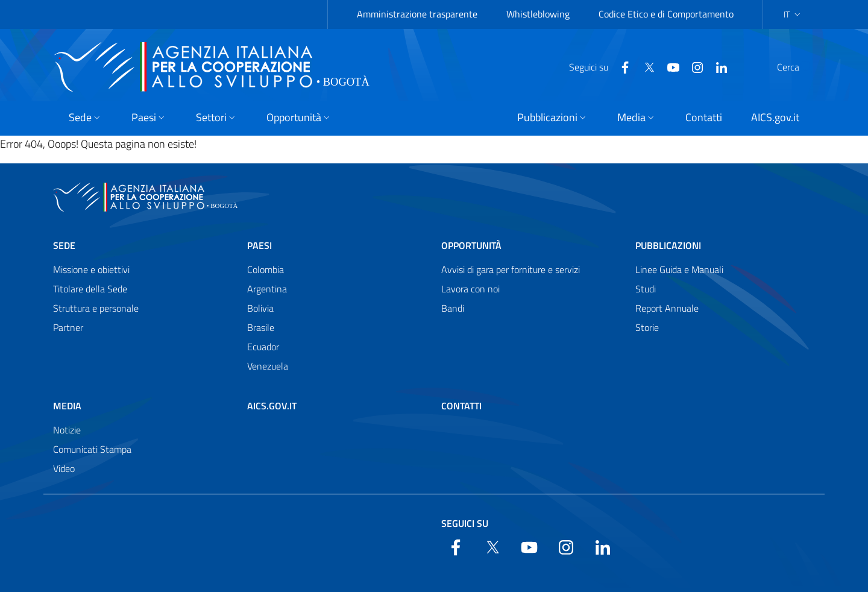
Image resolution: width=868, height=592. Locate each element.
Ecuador (263, 347)
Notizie (67, 430)
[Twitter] (620, 66)
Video (64, 468)
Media (67, 406)
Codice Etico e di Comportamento (666, 14)
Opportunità (471, 245)
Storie (647, 327)
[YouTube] (644, 66)
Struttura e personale (96, 308)
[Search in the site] (799, 67)
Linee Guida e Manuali (679, 269)
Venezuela (268, 366)
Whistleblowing (538, 14)
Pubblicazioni (668, 245)
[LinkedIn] (693, 66)
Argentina (267, 289)
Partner (68, 327)
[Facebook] (596, 66)
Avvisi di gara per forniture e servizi (511, 269)
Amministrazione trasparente (417, 14)
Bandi (453, 308)
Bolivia (260, 308)
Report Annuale (667, 308)
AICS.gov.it (272, 406)
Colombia (266, 269)
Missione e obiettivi (91, 269)
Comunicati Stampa (92, 449)
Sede (64, 245)
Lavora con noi (470, 289)
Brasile (261, 327)
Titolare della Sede (90, 289)
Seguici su (465, 523)
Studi (646, 289)
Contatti (461, 406)
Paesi (259, 245)
